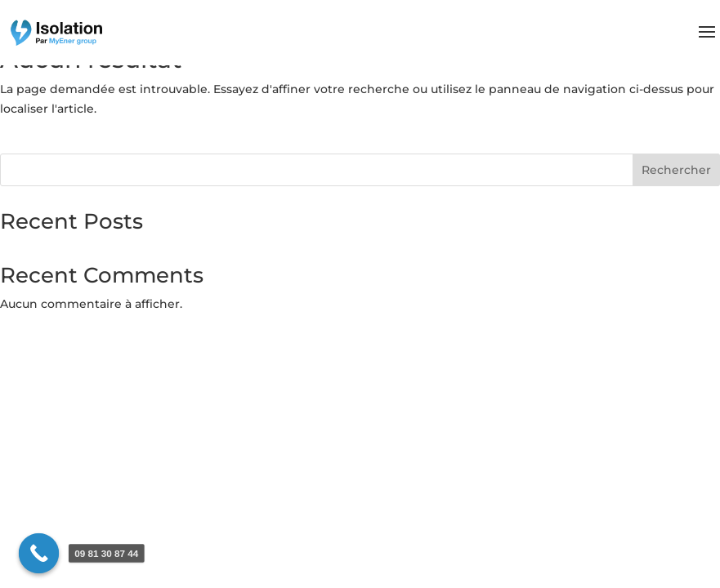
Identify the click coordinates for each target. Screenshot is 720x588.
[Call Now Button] (39, 554)
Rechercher (676, 170)
